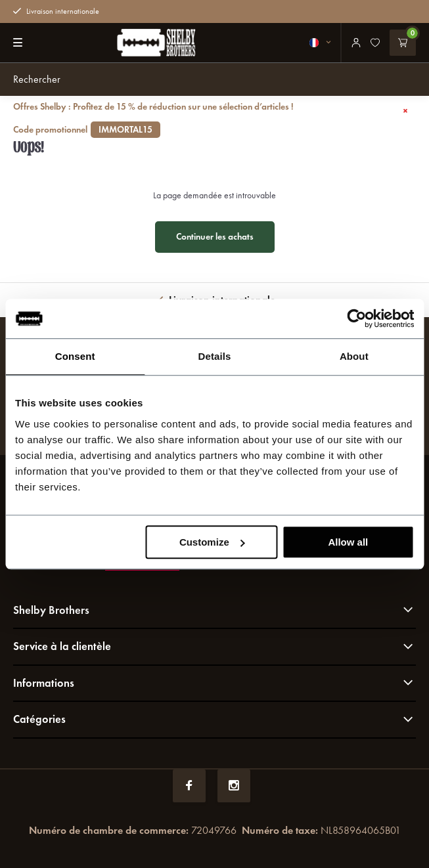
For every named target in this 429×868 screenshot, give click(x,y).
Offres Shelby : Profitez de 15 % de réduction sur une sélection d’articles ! (199, 119)
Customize (212, 542)
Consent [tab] (75, 356)
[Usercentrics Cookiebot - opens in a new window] (356, 318)
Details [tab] (215, 356)
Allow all (348, 542)
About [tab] (354, 356)
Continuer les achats (215, 237)
